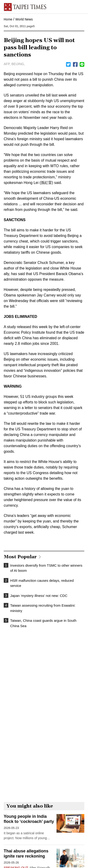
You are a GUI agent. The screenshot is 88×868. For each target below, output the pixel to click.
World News (24, 19)
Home (8, 19)
